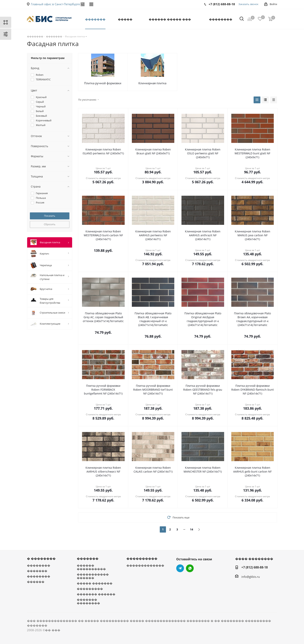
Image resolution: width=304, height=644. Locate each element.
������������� (145, 565)
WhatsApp (91, 4)
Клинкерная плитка (152, 83)
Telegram (180, 568)
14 (192, 529)
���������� (142, 559)
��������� (90, 589)
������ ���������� (91, 567)
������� (37, 571)
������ (36, 582)
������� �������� (88, 601)
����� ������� (95, 583)
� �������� (41, 559)
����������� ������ (93, 576)
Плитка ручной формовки (103, 83)
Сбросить (50, 224)
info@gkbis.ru (251, 577)
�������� (39, 565)
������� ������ (96, 594)
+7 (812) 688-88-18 (255, 567)
